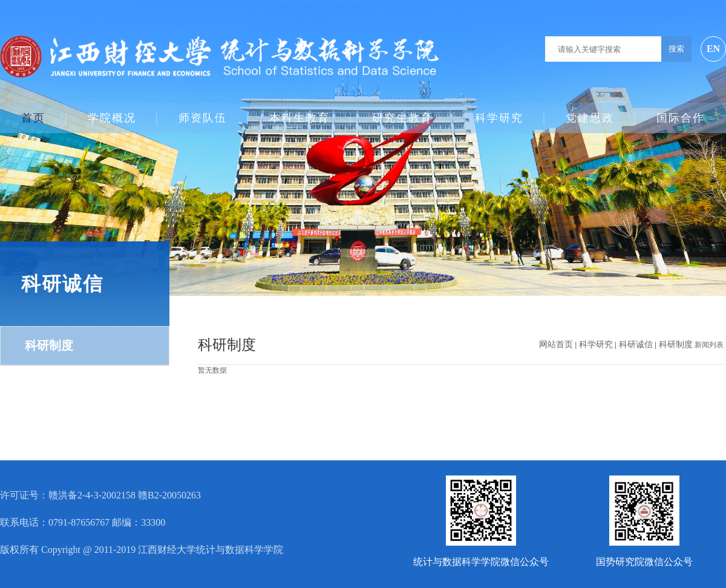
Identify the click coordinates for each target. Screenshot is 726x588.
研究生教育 (402, 113)
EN (713, 49)
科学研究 (499, 113)
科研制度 (49, 345)
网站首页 (556, 345)
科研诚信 (637, 345)
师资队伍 (203, 113)
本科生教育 (299, 113)
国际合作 (681, 113)
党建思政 (590, 113)
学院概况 (112, 113)
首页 (33, 113)
